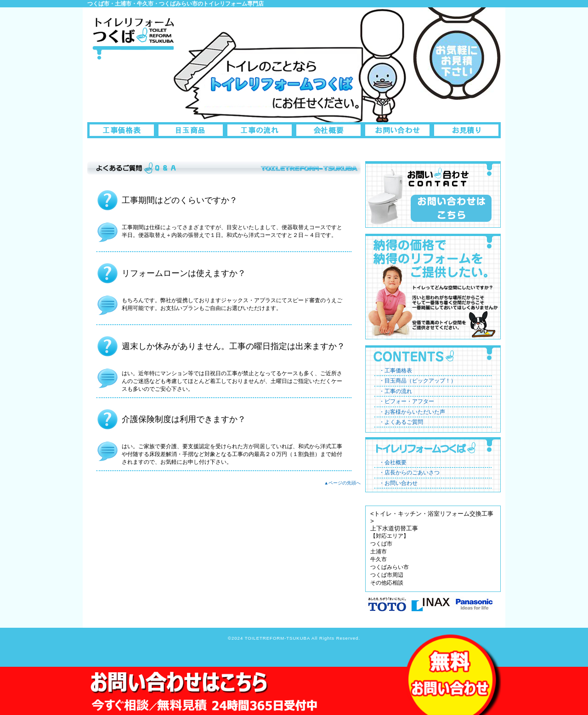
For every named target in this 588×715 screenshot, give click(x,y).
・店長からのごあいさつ (409, 473)
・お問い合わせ (398, 483)
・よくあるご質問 (401, 422)
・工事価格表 (396, 371)
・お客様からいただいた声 (412, 412)
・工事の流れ (396, 391)
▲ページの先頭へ (343, 483)
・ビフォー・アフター (407, 401)
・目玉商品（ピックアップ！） (418, 381)
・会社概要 (393, 462)
